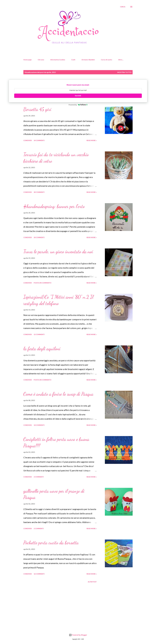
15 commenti (39, 334)
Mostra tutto (124, 72)
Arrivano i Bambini (88, 60)
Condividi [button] (28, 140)
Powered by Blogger (78, 635)
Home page (27, 60)
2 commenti (39, 477)
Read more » (92, 140)
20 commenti (39, 237)
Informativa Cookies (58, 60)
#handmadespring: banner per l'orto (54, 206)
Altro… (121, 60)
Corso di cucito (106, 60)
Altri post (92, 582)
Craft (73, 60)
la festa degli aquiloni (42, 349)
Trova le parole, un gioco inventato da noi (58, 252)
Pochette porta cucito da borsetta (51, 543)
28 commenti (39, 192)
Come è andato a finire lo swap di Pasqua (58, 394)
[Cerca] (123, 7)
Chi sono (41, 60)
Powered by (78, 105)
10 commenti (39, 425)
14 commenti (39, 140)
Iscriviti (78, 96)
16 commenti (39, 574)
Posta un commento (43, 283)
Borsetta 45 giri (37, 109)
